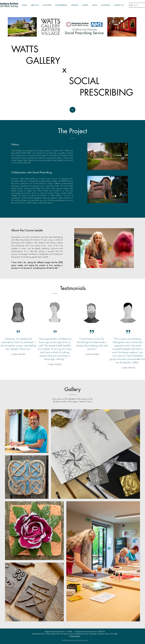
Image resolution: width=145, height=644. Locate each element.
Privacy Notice (75, 636)
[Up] (72, 110)
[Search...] (137, 5)
